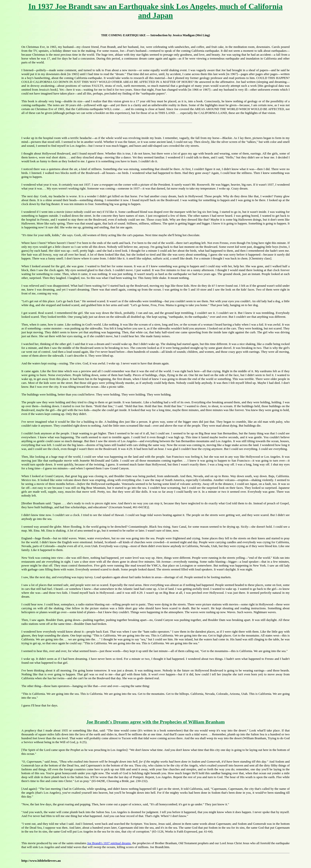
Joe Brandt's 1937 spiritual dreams (109, 843)
